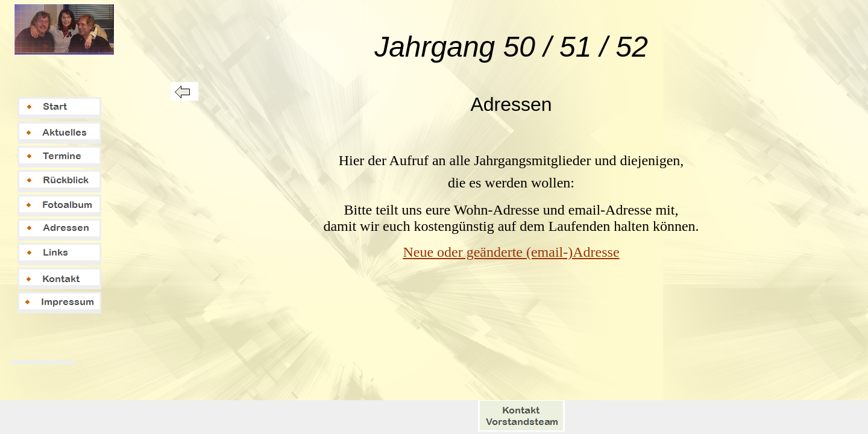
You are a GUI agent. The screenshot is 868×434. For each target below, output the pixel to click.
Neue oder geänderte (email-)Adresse (511, 252)
